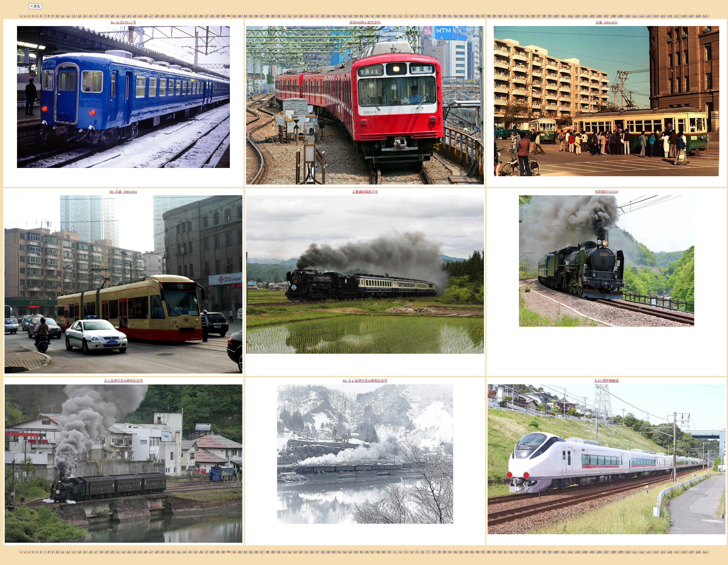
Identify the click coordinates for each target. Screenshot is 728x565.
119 (691, 16)
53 (295, 16)
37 (206, 16)
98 (544, 16)
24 (135, 16)
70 (389, 16)
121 (705, 16)
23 (129, 16)
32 (179, 16)
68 (378, 16)
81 (450, 16)
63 (350, 16)
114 (656, 16)
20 (113, 16)
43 (240, 16)
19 (107, 16)
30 (168, 16)
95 (528, 16)
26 (146, 16)
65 (362, 16)
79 (439, 16)
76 (422, 16)
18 (101, 16)
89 (494, 16)
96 (533, 16)
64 (356, 16)
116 (670, 16)
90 (500, 16)
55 (306, 16)
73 (406, 16)
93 (517, 16)
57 (317, 16)
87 (483, 16)
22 (124, 16)
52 (290, 16)
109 (621, 16)
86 (478, 16)
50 (279, 16)
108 (613, 16)
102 (571, 16)
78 (433, 16)
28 (157, 16)
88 (489, 16)
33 (184, 16)
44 (245, 16)
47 (262, 16)
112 (642, 16)
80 (444, 16)
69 (384, 16)
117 (677, 16)
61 (339, 16)
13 (74, 16)
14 (79, 16)
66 (367, 16)
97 (539, 16)
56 (312, 16)
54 (301, 16)
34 (190, 16)
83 (461, 16)
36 (201, 16)
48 (267, 16)
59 (328, 16)
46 (256, 16)
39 (218, 16)
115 (663, 16)
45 (251, 16)
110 (627, 16)
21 (118, 16)
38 (212, 16)
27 (151, 16)
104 (585, 16)
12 (68, 16)
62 (345, 16)
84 (467, 16)
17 (96, 16)
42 (234, 16)
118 (684, 16)
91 (505, 16)
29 (162, 16)
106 (599, 16)
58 (323, 16)
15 (85, 16)
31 (173, 16)
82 (456, 16)
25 (140, 16)
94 (522, 16)
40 (223, 16)
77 (428, 16)
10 (57, 16)
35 (195, 16)
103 (578, 16)
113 (649, 16)
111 (635, 16)
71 (395, 16)
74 (411, 16)
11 (63, 16)
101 (563, 16)
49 (273, 16)
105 (592, 16)
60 (334, 16)
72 (400, 16)
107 (606, 16)
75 (417, 16)
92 (511, 16)
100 (556, 16)
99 (550, 16)
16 (90, 16)
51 (284, 16)
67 (373, 16)
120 (698, 16)
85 (472, 16)
